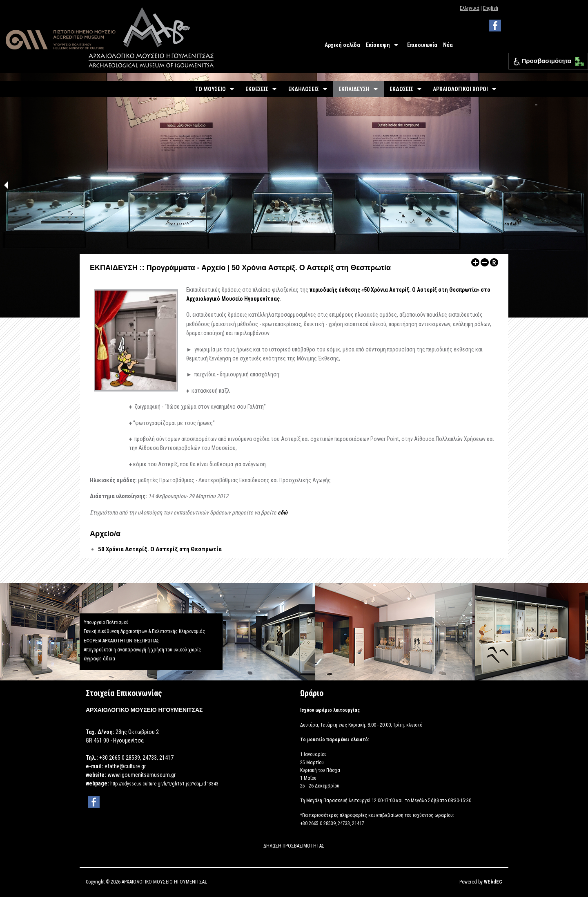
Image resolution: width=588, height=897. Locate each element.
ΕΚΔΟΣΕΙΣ (401, 89)
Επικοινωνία (422, 45)
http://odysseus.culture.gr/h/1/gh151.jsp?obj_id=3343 (164, 784)
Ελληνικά (470, 8)
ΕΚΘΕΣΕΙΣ (257, 89)
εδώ (283, 512)
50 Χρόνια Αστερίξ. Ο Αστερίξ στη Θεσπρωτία (160, 549)
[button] (578, 59)
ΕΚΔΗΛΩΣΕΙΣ (304, 89)
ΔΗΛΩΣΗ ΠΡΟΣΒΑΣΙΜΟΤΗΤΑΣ (294, 846)
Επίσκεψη (378, 45)
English (491, 8)
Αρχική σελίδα (342, 45)
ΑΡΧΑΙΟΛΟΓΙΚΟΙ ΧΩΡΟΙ (460, 89)
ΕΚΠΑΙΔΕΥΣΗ (354, 89)
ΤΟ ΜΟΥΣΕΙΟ (210, 89)
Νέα (448, 45)
